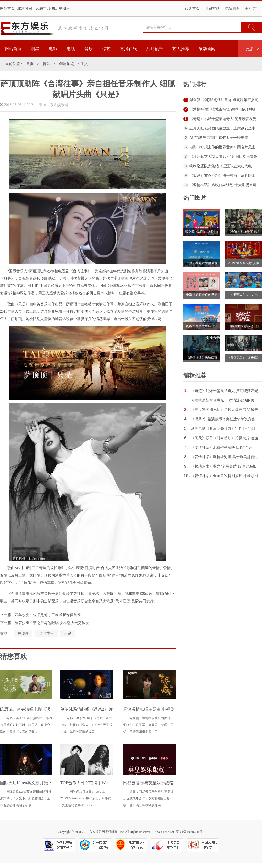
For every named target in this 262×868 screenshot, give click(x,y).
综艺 (106, 49)
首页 (30, 64)
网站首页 (7, 9)
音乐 (89, 49)
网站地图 (232, 9)
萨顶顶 (23, 633)
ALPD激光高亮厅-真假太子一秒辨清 (219, 138)
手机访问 (252, 9)
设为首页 (192, 9)
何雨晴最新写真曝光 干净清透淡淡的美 (223, 400)
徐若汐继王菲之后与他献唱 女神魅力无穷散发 (52, 623)
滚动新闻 (207, 49)
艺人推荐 (181, 49)
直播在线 (128, 49)
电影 (53, 49)
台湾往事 (46, 633)
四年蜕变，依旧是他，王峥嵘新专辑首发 (48, 615)
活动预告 (155, 49)
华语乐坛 (67, 64)
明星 (35, 49)
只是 (68, 633)
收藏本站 (212, 9)
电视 (71, 49)
